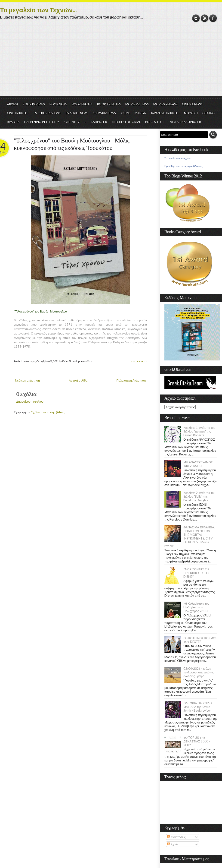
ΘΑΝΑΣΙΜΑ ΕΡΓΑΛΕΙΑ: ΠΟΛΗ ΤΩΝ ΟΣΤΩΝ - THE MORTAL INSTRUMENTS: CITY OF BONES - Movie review (190, 537)
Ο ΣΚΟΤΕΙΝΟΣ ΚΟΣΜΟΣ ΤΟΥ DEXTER (200, 640)
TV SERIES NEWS (77, 113)
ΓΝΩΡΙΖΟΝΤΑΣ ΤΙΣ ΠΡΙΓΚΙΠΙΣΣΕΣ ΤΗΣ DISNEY (197, 573)
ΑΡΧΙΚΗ (12, 104)
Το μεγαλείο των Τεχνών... (38, 10)
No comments (139, 361)
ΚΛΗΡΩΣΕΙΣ (99, 122)
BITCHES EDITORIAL (126, 122)
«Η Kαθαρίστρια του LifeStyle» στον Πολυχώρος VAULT (196, 607)
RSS (205, 18)
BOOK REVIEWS (34, 104)
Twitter (196, 18)
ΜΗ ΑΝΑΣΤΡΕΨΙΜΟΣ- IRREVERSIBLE (199, 464)
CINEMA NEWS (192, 104)
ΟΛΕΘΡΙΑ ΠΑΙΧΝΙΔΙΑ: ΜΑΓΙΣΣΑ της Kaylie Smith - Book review (198, 707)
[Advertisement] (111, 61)
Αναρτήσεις (176, 837)
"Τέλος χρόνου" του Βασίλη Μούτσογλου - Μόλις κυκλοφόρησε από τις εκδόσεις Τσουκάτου (72, 144)
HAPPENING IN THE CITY (42, 122)
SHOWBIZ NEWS (104, 113)
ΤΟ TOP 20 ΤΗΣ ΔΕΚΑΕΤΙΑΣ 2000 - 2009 (197, 741)
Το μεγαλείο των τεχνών (178, 158)
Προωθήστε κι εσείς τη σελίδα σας (184, 166)
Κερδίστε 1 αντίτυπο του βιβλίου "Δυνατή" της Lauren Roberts (199, 431)
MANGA (140, 113)
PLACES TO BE (155, 122)
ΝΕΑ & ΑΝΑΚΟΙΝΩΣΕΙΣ (186, 122)
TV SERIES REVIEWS (47, 113)
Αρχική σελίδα (78, 380)
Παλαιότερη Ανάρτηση (131, 380)
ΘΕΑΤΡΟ (208, 113)
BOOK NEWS (58, 104)
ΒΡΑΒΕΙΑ (13, 122)
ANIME (125, 113)
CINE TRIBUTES (18, 113)
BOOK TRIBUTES (109, 104)
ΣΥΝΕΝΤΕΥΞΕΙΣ (75, 122)
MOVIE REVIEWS (137, 104)
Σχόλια (173, 844)
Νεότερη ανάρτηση (27, 380)
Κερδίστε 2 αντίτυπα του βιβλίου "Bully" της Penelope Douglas (199, 496)
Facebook (213, 18)
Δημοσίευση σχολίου (30, 401)
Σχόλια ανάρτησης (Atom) (48, 412)
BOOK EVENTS (82, 104)
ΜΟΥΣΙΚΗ (191, 113)
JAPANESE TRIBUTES (165, 113)
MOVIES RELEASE (165, 104)
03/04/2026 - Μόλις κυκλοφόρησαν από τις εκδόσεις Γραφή (198, 672)
